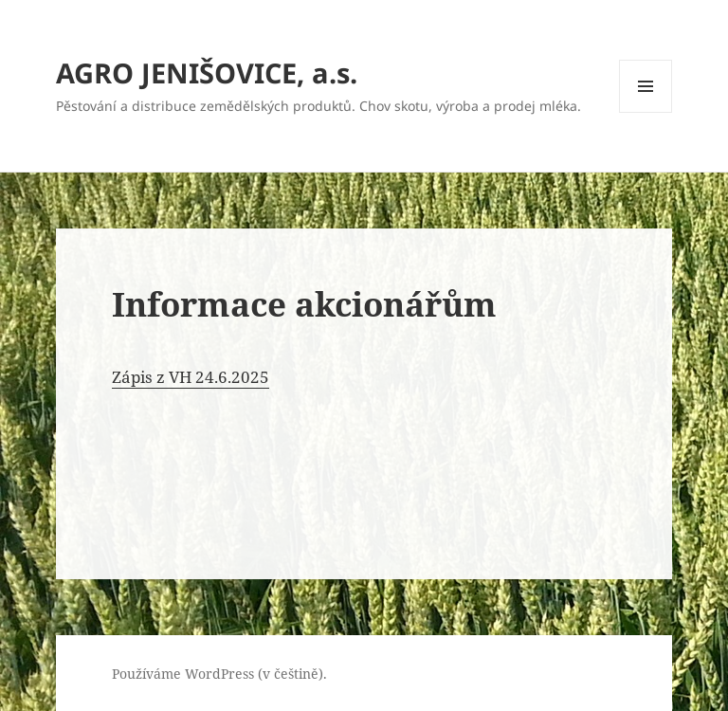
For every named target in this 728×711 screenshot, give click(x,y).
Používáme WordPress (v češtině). (219, 674)
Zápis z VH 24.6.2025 (191, 377)
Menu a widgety (646, 112)
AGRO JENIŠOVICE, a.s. (207, 73)
